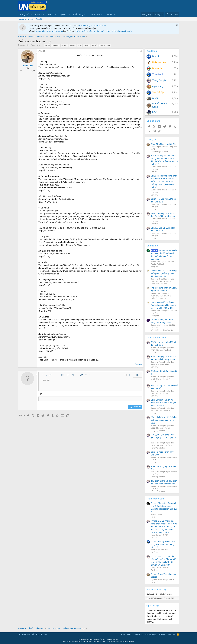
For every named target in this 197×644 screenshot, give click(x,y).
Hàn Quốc (155, 316)
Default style (24, 634)
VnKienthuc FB (43, 31)
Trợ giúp (161, 634)
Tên (40, 394)
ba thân (87, 45)
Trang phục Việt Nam (159, 284)
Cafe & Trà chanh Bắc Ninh (119, 31)
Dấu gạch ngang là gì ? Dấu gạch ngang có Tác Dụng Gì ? (163, 437)
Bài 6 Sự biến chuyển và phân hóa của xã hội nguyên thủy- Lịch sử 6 (164, 403)
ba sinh (72, 45)
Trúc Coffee (82, 31)
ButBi (155, 98)
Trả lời (140, 364)
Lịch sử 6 (154, 209)
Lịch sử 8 (154, 172)
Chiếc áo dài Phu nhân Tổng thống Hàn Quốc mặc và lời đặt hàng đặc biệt (164, 273)
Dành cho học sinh (156, 338)
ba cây (47, 45)
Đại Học (63, 14)
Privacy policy (151, 634)
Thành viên (95, 14)
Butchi (155, 56)
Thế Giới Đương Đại (158, 298)
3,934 (34, 71)
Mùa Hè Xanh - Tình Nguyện (162, 330)
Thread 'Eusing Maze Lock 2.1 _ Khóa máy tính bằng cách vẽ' (163, 544)
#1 (141, 51)
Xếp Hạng (152, 51)
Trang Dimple (159, 80)
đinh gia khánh (105, 45)
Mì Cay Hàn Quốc (97, 31)
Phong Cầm (25, 45)
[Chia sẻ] (138, 51)
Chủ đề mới (152, 246)
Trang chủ (24, 14)
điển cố (94, 45)
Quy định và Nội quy (135, 634)
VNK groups (57, 31)
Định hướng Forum (88, 25)
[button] (31, 14)
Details (131, 642)
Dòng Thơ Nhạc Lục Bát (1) (163, 144)
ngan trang (158, 86)
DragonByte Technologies (119, 642)
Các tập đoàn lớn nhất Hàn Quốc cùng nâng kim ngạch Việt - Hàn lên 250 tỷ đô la (163, 305)
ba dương (56, 45)
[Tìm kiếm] (172, 14)
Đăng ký (39, 19)
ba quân (64, 45)
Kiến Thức (102, 25)
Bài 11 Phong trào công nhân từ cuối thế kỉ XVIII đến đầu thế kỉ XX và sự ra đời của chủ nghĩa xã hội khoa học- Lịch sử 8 (164, 181)
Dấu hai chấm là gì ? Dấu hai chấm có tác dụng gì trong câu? (164, 420)
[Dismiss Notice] (177, 25)
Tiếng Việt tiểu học (158, 431)
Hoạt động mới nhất (26, 19)
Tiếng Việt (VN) (40, 634)
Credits (109, 14)
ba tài (80, 45)
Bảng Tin (154, 266)
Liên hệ (122, 634)
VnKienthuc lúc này (157, 590)
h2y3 (155, 112)
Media (51, 14)
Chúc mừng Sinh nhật (159, 152)
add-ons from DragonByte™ (92, 642)
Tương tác (152, 140)
